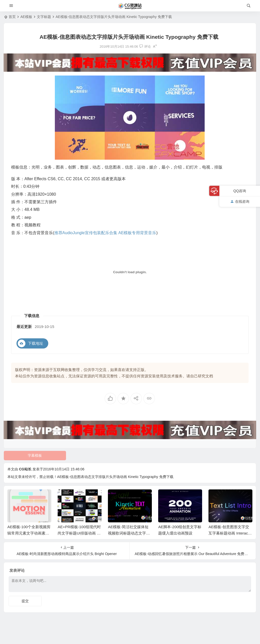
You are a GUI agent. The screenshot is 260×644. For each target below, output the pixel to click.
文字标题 (44, 17)
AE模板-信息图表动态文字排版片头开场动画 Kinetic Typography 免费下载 (115, 477)
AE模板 (26, 17)
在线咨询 (240, 201)
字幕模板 (35, 455)
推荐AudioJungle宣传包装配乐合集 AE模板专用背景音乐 (105, 233)
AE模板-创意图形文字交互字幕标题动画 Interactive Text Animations (230, 533)
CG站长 (25, 469)
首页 (12, 17)
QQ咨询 (240, 191)
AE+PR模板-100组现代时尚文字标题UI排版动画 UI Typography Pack (79, 533)
